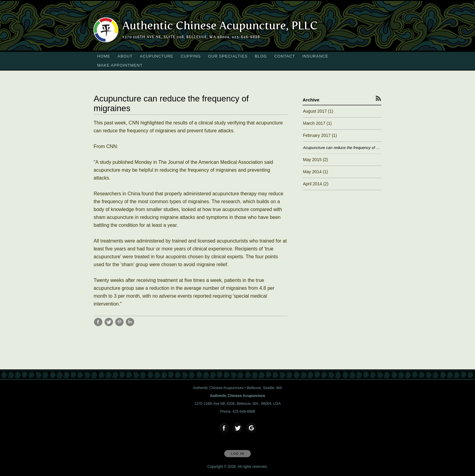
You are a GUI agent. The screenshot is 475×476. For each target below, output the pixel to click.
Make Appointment (120, 65)
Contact (285, 56)
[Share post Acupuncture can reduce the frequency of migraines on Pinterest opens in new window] (119, 325)
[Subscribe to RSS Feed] (378, 98)
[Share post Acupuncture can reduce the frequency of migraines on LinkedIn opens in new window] (130, 325)
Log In (237, 454)
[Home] (220, 26)
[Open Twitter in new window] (238, 428)
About (125, 56)
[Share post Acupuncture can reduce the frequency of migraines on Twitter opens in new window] (109, 325)
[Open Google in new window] (251, 428)
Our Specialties (228, 56)
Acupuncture (157, 56)
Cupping (191, 56)
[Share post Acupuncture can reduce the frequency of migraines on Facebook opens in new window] (98, 325)
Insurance (315, 56)
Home (104, 56)
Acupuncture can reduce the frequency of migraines (342, 148)
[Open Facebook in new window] (224, 428)
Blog (261, 56)
